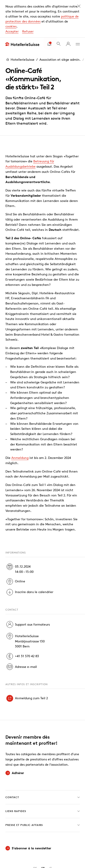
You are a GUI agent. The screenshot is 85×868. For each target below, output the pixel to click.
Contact (43, 760)
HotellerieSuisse (20, 22)
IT (51, 830)
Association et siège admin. (60, 22)
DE (35, 830)
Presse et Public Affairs (43, 787)
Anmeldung (20, 420)
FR (43, 830)
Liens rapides (43, 774)
